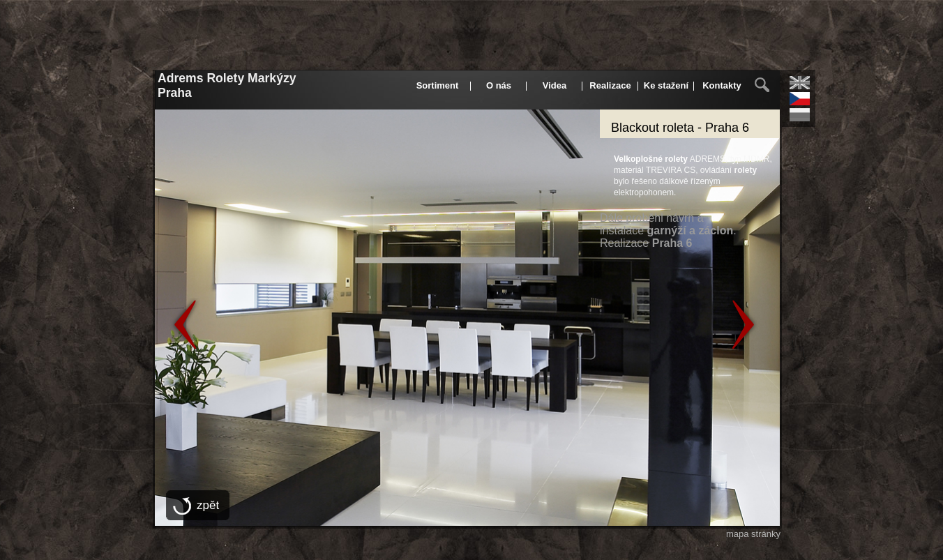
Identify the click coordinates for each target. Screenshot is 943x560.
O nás (499, 85)
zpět (208, 505)
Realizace (610, 85)
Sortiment (438, 85)
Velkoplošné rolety (651, 159)
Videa (555, 85)
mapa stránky (753, 534)
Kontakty (722, 85)
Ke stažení (666, 85)
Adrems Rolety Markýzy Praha (234, 91)
